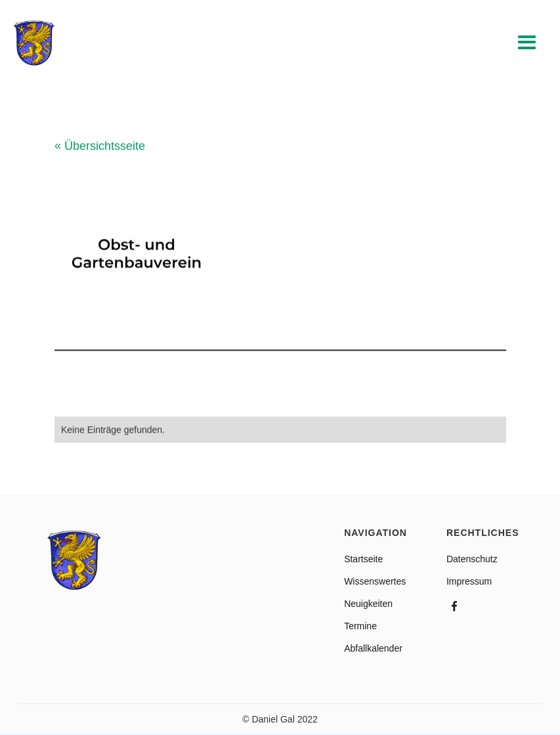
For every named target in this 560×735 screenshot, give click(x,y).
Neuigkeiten (368, 604)
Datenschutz (472, 559)
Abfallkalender (373, 648)
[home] (34, 43)
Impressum (469, 581)
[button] (527, 43)
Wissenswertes (375, 581)
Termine (360, 626)
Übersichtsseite (100, 146)
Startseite (363, 559)
